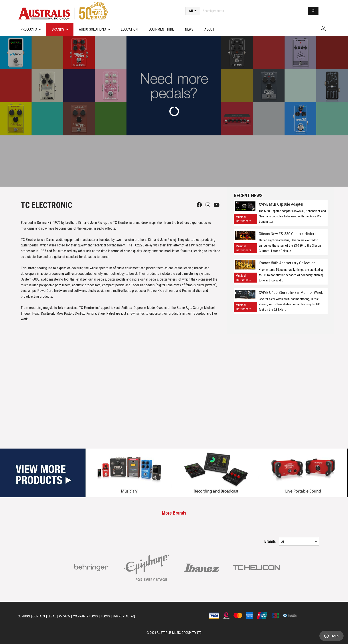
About (209, 29)
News (189, 29)
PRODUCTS (29, 29)
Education (129, 29)
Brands (58, 29)
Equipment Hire (161, 29)
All (191, 11)
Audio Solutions (92, 29)
